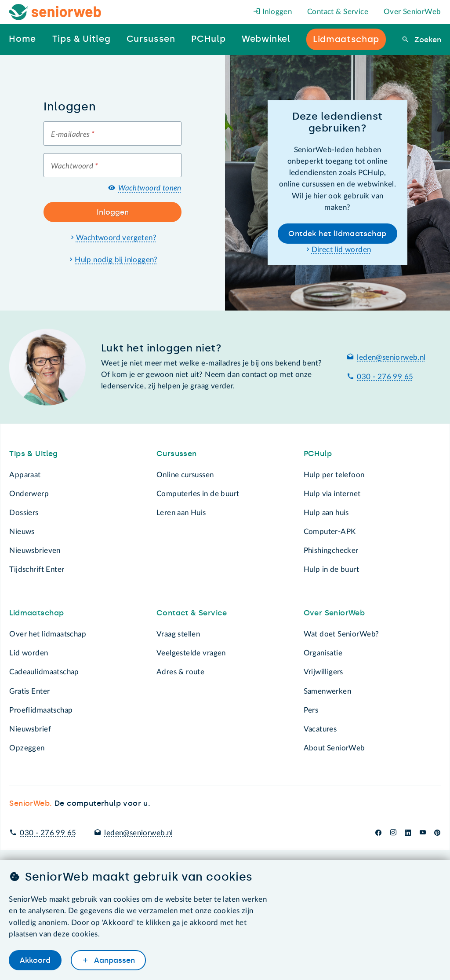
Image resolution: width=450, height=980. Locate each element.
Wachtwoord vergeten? (116, 238)
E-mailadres (73, 134)
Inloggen (273, 12)
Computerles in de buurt (198, 494)
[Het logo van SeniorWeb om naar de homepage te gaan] (55, 12)
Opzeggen (27, 748)
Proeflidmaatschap (41, 710)
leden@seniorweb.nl (391, 357)
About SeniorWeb (334, 748)
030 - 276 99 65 (385, 377)
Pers (311, 710)
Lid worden (29, 653)
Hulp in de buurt (332, 569)
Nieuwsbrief (30, 729)
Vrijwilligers (323, 672)
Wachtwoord (74, 166)
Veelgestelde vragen (191, 653)
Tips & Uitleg (33, 453)
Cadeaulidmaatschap (44, 672)
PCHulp (318, 453)
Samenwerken (327, 691)
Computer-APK (330, 532)
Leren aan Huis (181, 513)
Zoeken (427, 40)
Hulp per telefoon (334, 475)
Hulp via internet (332, 494)
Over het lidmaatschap (48, 634)
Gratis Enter (29, 691)
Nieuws (22, 532)
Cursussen (177, 453)
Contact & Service (338, 12)
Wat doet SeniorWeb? (341, 634)
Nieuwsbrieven (35, 550)
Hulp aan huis (326, 513)
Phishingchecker (331, 550)
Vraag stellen (178, 634)
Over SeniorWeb (412, 12)
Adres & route (180, 672)
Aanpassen (113, 960)
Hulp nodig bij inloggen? (116, 260)
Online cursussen (185, 475)
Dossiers (24, 513)
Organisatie (323, 653)
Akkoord (35, 960)
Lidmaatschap (36, 613)
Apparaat (25, 475)
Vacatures (320, 729)
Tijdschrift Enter (37, 569)
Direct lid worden (341, 250)
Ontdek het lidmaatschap (337, 234)
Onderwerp (29, 494)
